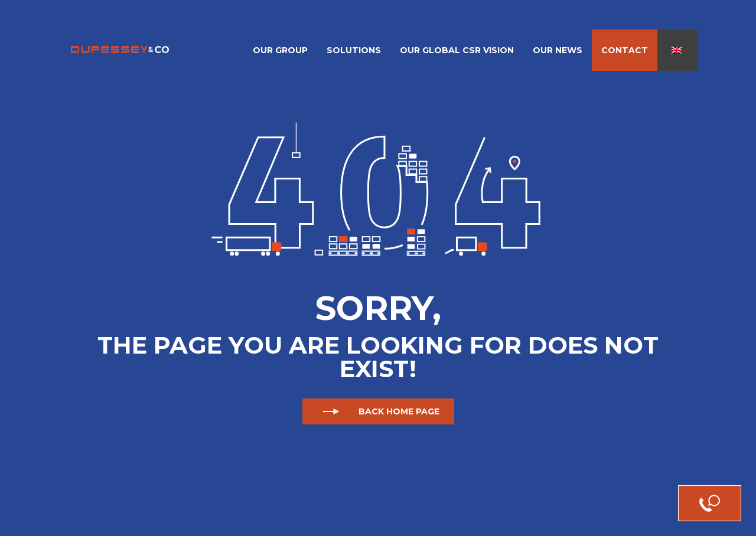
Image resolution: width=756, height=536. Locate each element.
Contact (625, 50)
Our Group (280, 50)
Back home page (378, 411)
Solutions (354, 50)
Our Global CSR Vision (457, 50)
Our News (558, 50)
